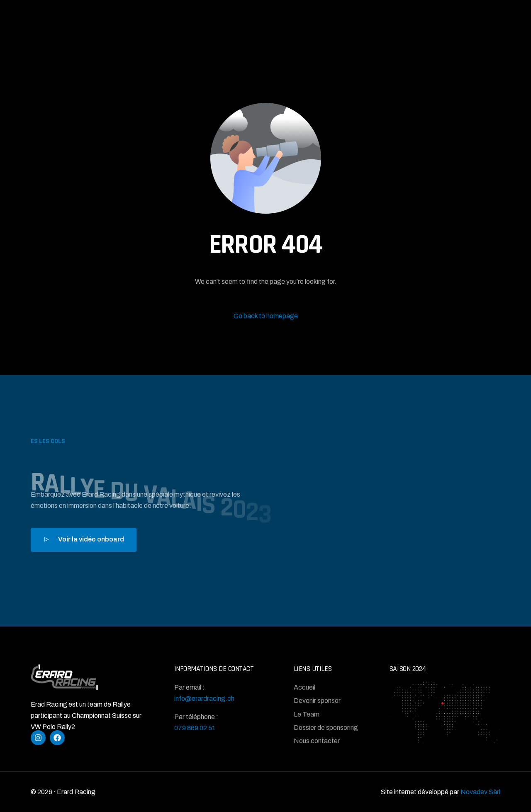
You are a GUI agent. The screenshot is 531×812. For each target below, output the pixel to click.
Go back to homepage (266, 316)
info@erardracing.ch (204, 699)
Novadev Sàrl (480, 792)
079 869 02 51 (195, 728)
